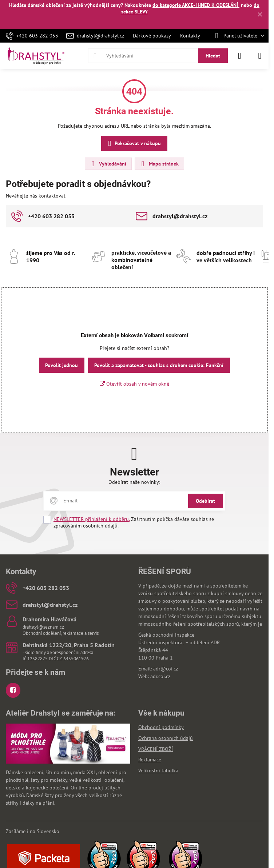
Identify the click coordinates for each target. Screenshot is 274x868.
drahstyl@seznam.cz (43, 627)
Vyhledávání (108, 164)
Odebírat (205, 501)
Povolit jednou (61, 365)
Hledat (213, 56)
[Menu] (260, 56)
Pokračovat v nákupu (133, 144)
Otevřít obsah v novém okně (134, 384)
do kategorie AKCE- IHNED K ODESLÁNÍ (196, 5)
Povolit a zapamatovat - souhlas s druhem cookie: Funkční (159, 365)
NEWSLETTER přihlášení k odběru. (92, 519)
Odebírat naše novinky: (134, 482)
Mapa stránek (159, 164)
